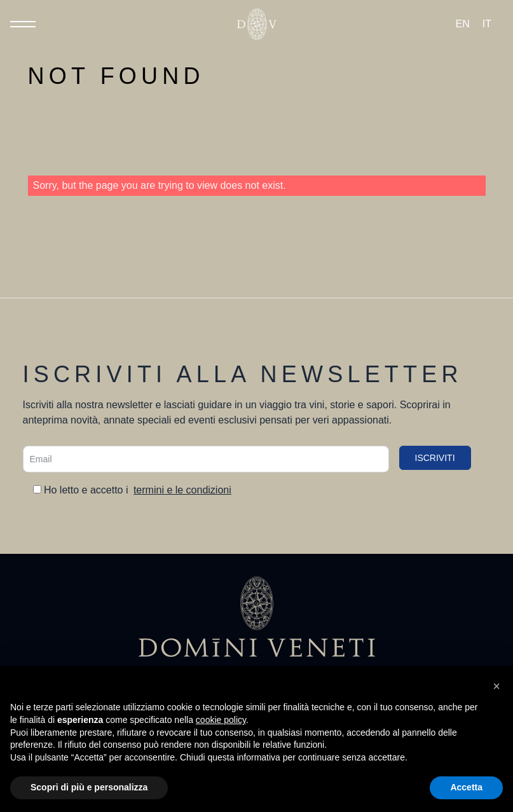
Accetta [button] (466, 787)
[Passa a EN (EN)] (463, 24)
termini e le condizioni (182, 490)
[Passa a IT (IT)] (487, 24)
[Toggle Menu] (23, 24)
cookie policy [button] (221, 720)
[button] (496, 686)
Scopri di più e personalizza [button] (89, 787)
